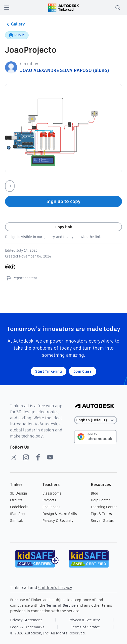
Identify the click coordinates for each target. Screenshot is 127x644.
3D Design (18, 493)
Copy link (64, 227)
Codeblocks (19, 507)
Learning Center (104, 507)
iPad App (17, 514)
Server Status (102, 521)
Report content (21, 278)
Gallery (15, 24)
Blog (94, 493)
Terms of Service (61, 605)
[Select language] (96, 420)
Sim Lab (17, 521)
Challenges (51, 507)
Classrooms (52, 493)
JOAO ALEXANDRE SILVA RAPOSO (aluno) (65, 70)
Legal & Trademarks (27, 627)
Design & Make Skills (60, 514)
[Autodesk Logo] (94, 406)
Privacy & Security (58, 521)
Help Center (100, 500)
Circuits (16, 500)
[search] (118, 8)
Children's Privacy (55, 588)
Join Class (83, 371)
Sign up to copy (63, 201)
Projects (49, 500)
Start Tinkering (49, 371)
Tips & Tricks (101, 514)
